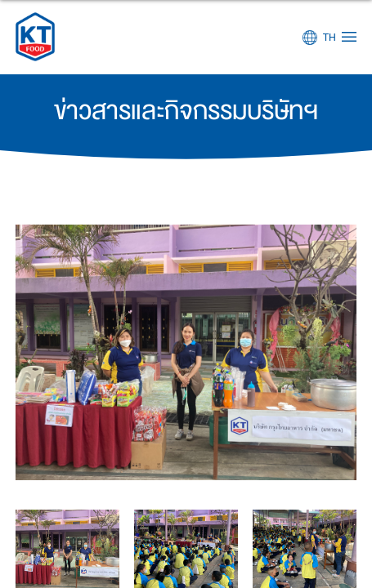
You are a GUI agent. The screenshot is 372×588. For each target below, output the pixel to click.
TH (329, 38)
